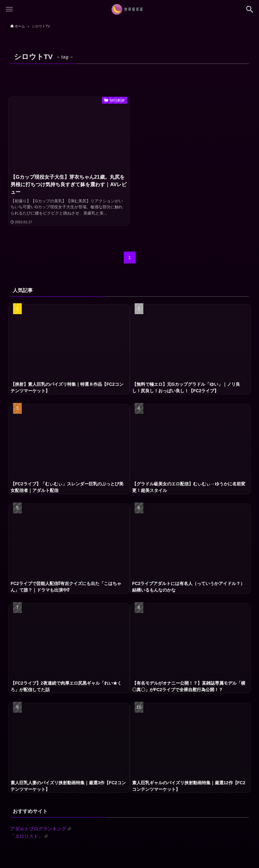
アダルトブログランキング (41, 829)
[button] (250, 9)
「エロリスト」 (29, 836)
